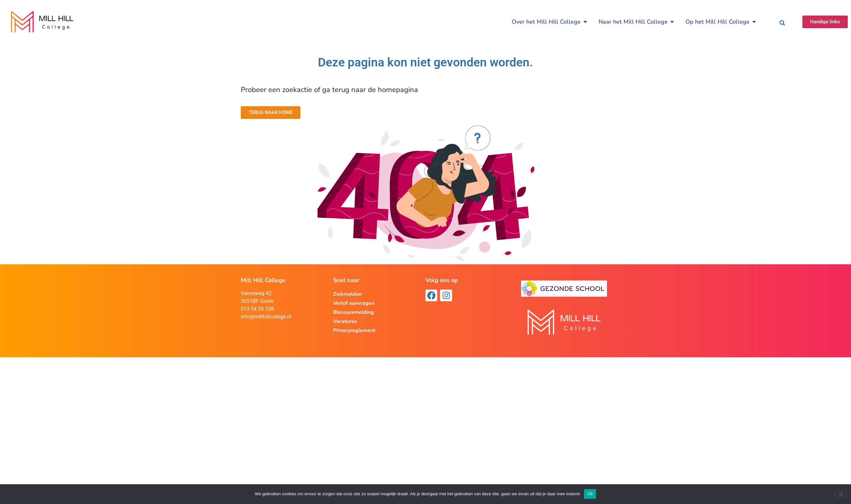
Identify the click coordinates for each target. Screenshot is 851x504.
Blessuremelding (354, 312)
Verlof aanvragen (354, 303)
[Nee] (841, 494)
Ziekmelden (347, 294)
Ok (590, 494)
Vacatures (345, 321)
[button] (782, 23)
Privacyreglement (354, 330)
